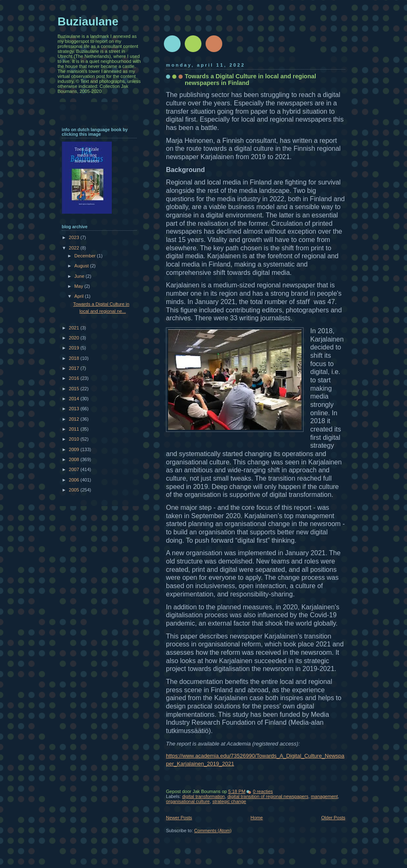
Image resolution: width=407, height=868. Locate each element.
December (85, 256)
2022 (75, 248)
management (324, 796)
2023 (75, 237)
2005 (75, 490)
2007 (75, 469)
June (80, 276)
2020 (75, 338)
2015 (75, 389)
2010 (75, 439)
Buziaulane (88, 21)
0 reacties (263, 791)
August (82, 266)
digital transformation (204, 796)
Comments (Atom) (213, 831)
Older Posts (333, 818)
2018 (75, 358)
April (79, 296)
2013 (75, 409)
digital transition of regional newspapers (268, 796)
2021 (75, 328)
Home (257, 818)
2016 (75, 378)
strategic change (229, 801)
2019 (75, 348)
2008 (75, 459)
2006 (75, 480)
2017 (75, 368)
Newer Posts (179, 818)
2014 (75, 399)
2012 (75, 419)
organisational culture (188, 801)
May (79, 286)
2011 (75, 429)
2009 (75, 449)
